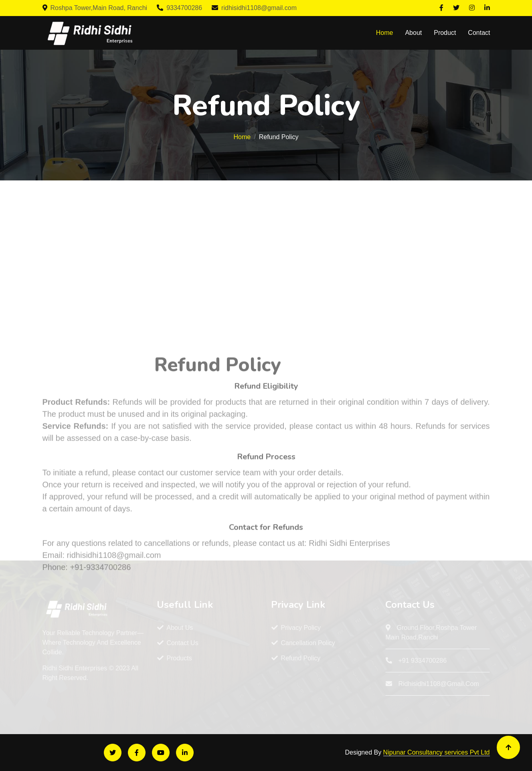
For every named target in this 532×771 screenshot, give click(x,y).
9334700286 (179, 8)
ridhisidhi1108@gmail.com (254, 8)
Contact (479, 33)
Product (445, 33)
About (413, 33)
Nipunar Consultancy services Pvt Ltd (437, 752)
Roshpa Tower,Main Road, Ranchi (95, 8)
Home (385, 33)
